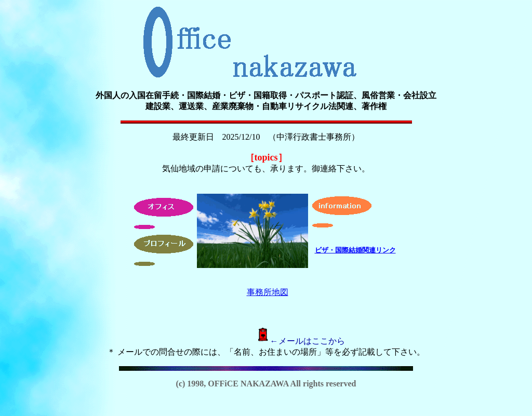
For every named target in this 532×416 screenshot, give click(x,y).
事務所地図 (268, 292)
